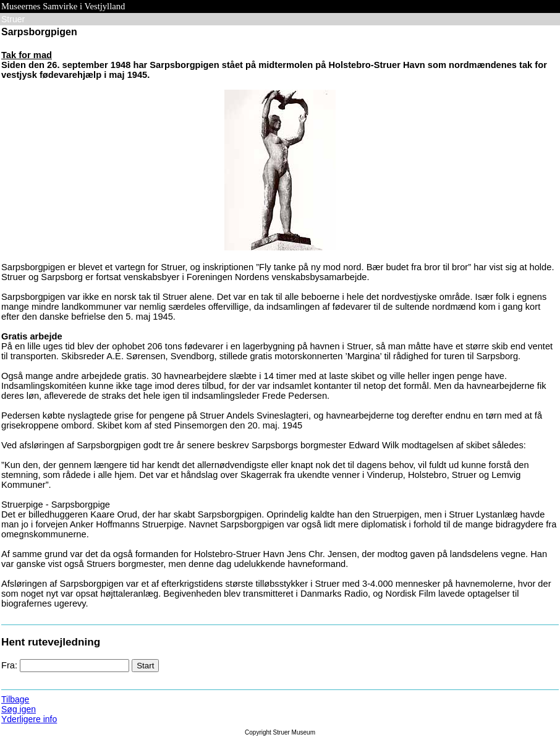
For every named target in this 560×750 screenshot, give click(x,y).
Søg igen (19, 709)
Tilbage (15, 699)
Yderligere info (29, 719)
